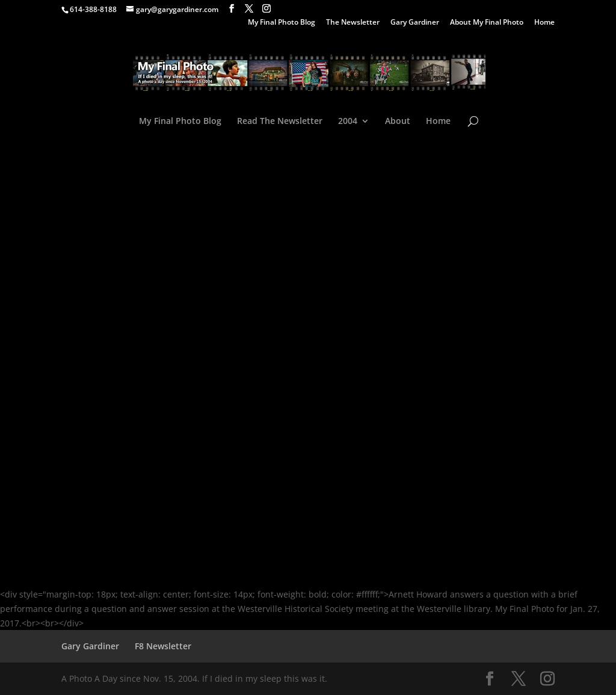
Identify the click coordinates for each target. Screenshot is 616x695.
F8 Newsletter (163, 646)
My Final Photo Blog (282, 23)
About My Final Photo (487, 23)
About (398, 122)
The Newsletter (353, 23)
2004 (348, 122)
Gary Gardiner (415, 23)
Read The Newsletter (280, 122)
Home (544, 23)
